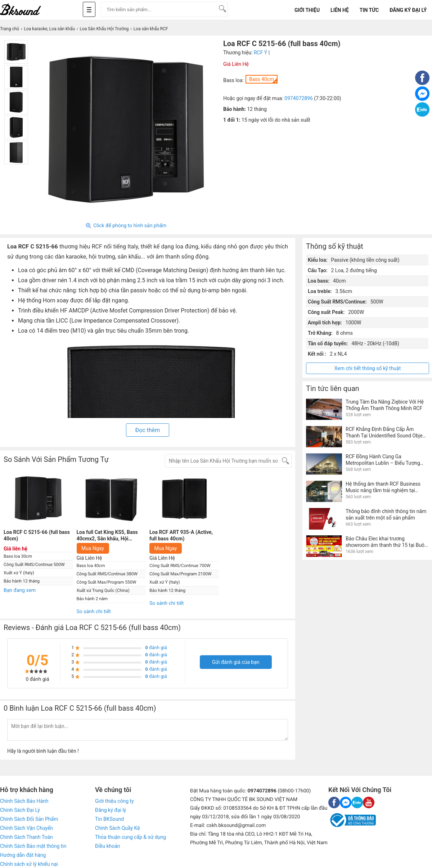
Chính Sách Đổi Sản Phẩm (29, 819)
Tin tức (369, 10)
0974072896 (299, 98)
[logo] (29, 10)
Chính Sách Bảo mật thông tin (33, 846)
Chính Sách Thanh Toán (26, 837)
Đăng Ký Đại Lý (408, 10)
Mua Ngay (93, 548)
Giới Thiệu (307, 10)
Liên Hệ (340, 10)
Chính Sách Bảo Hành (24, 801)
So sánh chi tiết (94, 612)
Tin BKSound (109, 819)
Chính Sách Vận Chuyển (26, 828)
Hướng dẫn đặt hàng (23, 855)
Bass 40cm (262, 79)
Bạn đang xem (20, 590)
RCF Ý (260, 53)
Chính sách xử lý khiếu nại (29, 864)
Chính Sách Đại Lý (20, 810)
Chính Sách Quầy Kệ (118, 828)
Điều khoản (108, 846)
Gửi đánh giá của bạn (236, 662)
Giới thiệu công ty (114, 801)
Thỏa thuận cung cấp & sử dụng (130, 837)
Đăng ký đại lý (111, 810)
